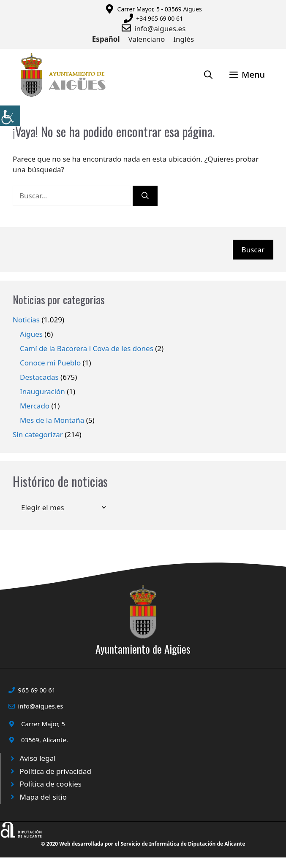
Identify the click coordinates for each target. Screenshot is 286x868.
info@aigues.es (160, 28)
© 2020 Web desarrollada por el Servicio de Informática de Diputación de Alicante (143, 844)
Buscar (253, 250)
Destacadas (39, 377)
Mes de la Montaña (52, 420)
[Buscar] (145, 196)
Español (106, 39)
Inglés (184, 39)
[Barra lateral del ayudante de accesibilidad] (10, 116)
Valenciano (147, 39)
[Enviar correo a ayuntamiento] (128, 28)
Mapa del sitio (44, 797)
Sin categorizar (38, 434)
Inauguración (42, 391)
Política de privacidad (56, 771)
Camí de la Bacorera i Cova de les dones (87, 348)
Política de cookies (51, 784)
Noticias (26, 320)
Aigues (31, 334)
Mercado (35, 406)
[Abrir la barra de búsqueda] (208, 75)
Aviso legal (38, 758)
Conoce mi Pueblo (50, 363)
